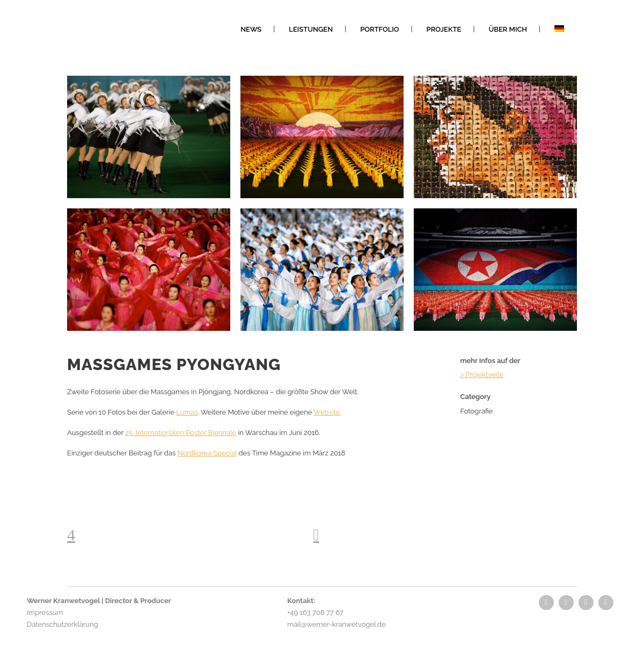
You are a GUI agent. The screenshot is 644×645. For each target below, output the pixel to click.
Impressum (45, 613)
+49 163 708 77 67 (315, 613)
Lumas (187, 412)
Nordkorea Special (207, 453)
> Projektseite (482, 375)
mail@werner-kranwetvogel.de (336, 624)
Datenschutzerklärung (63, 624)
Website (327, 412)
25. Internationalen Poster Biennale (181, 433)
